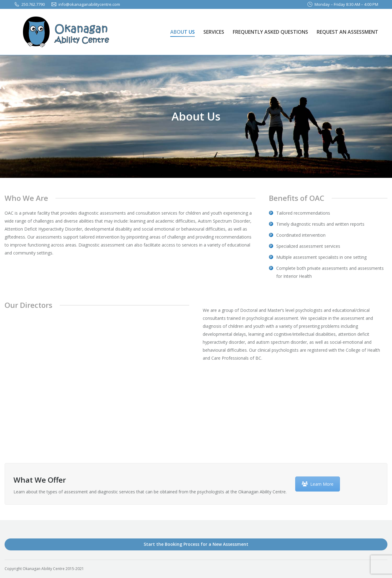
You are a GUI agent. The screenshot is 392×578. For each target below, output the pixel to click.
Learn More (318, 484)
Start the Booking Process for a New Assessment (196, 544)
